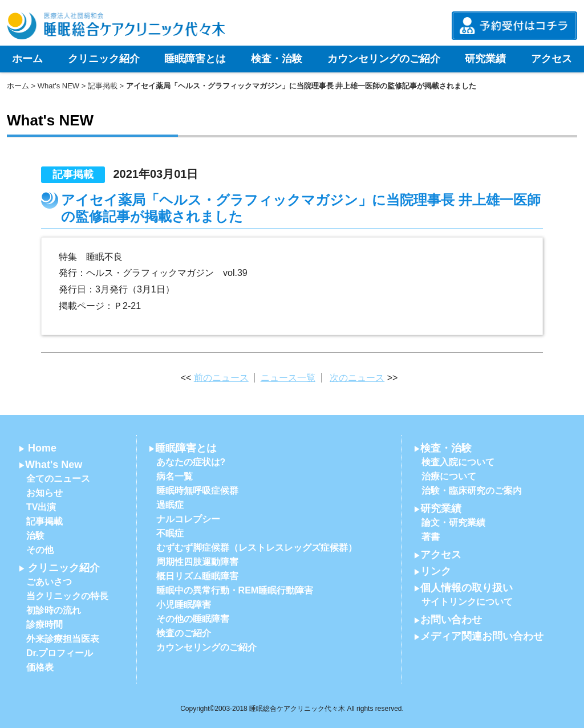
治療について (449, 476)
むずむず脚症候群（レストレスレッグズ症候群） (257, 548)
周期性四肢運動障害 (197, 562)
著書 (431, 537)
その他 (40, 550)
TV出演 (41, 507)
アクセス (551, 59)
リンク (436, 571)
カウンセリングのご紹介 (384, 59)
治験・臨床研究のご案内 (472, 491)
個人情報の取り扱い (467, 588)
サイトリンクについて (467, 602)
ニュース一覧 (288, 378)
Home (42, 448)
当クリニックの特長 (67, 596)
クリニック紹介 (104, 59)
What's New (54, 465)
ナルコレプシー (188, 519)
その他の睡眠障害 (193, 619)
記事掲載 (103, 86)
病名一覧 (175, 476)
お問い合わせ (451, 620)
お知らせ (44, 493)
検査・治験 (277, 59)
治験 (35, 536)
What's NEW (58, 86)
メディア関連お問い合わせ (482, 636)
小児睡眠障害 (184, 605)
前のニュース (221, 378)
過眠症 (170, 505)
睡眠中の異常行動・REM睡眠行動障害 (235, 590)
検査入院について (458, 462)
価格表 (40, 667)
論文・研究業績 (453, 522)
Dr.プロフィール (60, 653)
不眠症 (170, 533)
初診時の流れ (54, 610)
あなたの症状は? (191, 462)
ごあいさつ (49, 582)
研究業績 (485, 59)
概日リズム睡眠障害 (197, 576)
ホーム (27, 59)
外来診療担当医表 (63, 639)
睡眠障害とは (195, 59)
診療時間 (44, 625)
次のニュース (357, 378)
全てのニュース (58, 479)
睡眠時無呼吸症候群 (197, 491)
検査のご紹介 (184, 633)
